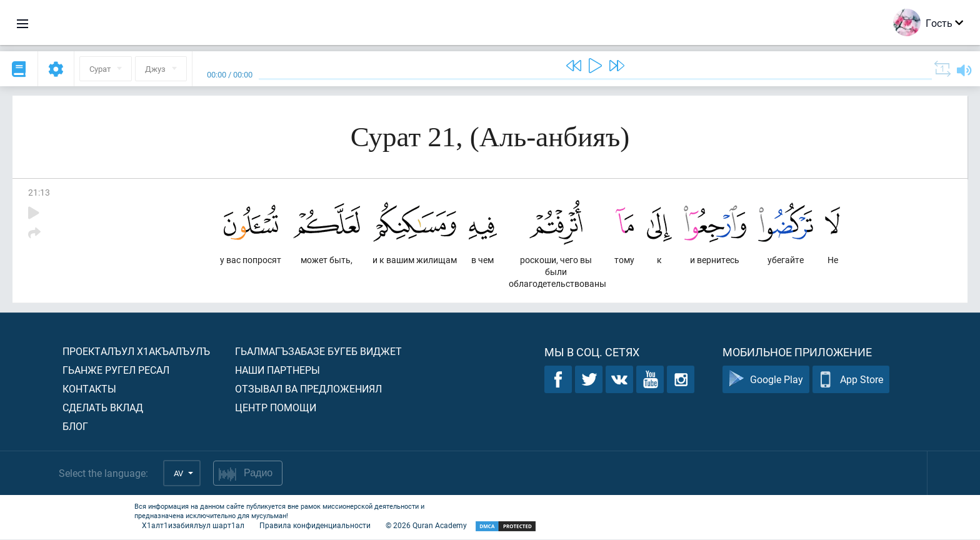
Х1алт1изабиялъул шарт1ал (193, 526)
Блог (75, 427)
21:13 (39, 192)
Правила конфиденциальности (315, 526)
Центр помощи (276, 408)
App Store (851, 380)
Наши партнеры (277, 370)
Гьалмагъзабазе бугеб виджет (318, 352)
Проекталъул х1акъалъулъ (136, 352)
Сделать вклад (103, 408)
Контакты (89, 389)
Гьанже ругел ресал (116, 370)
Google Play (766, 380)
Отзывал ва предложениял (308, 389)
